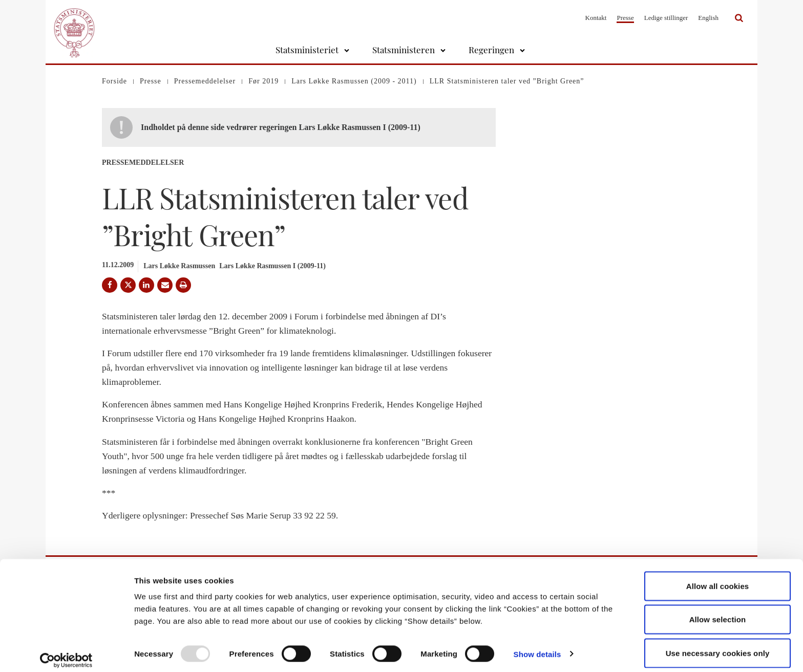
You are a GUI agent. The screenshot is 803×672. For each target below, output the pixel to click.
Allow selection (718, 611)
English (708, 18)
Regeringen (491, 50)
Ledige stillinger (666, 18)
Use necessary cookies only (718, 645)
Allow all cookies (718, 578)
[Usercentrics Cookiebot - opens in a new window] (66, 652)
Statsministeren (404, 50)
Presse (625, 18)
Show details (537, 646)
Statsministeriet (307, 50)
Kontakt (596, 18)
